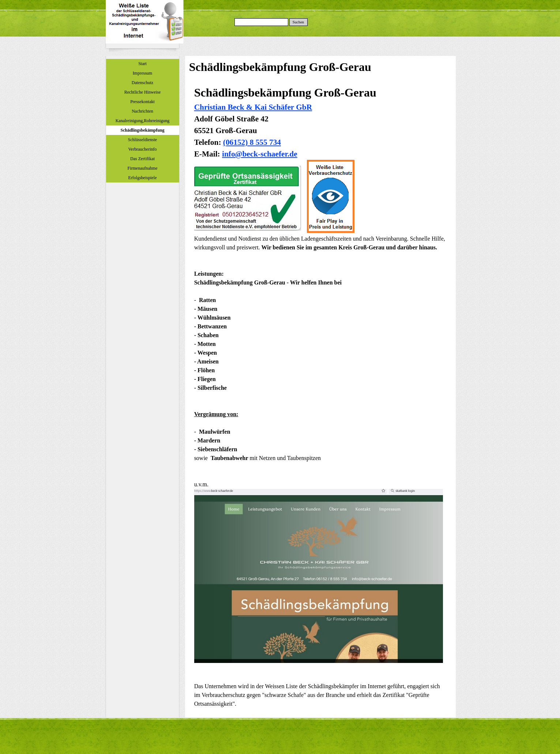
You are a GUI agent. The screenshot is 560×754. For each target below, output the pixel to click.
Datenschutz (142, 83)
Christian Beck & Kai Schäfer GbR (253, 107)
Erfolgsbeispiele (143, 178)
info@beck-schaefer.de (260, 154)
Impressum (142, 73)
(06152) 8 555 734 (252, 142)
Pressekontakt (142, 102)
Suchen (298, 22)
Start (142, 64)
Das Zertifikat (142, 159)
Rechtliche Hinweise (143, 92)
